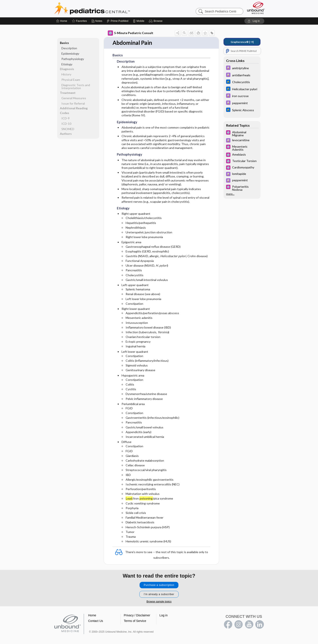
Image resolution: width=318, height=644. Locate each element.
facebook (228, 624)
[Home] (62, 20)
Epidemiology (70, 53)
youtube (249, 624)
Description (69, 47)
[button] (156, 20)
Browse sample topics (159, 601)
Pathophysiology (73, 58)
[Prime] (117, 20)
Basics (64, 42)
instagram (239, 624)
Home (92, 614)
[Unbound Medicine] (256, 7)
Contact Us (96, 620)
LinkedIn (260, 624)
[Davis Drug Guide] (242, 67)
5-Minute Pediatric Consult (131, 32)
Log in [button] (164, 614)
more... (230, 193)
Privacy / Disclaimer (137, 614)
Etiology (67, 63)
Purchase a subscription (159, 584)
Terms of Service (135, 620)
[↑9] (242, 41)
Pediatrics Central (108, 8)
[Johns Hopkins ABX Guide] (242, 81)
